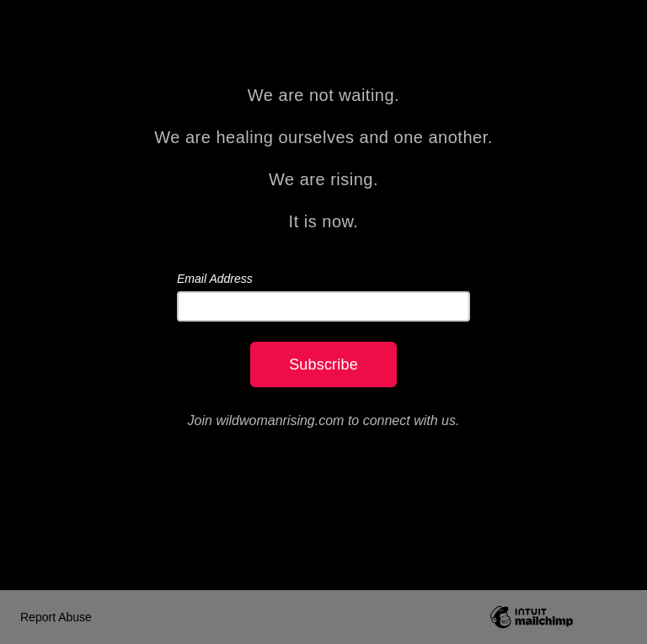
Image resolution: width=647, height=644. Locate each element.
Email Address (215, 279)
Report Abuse (56, 617)
